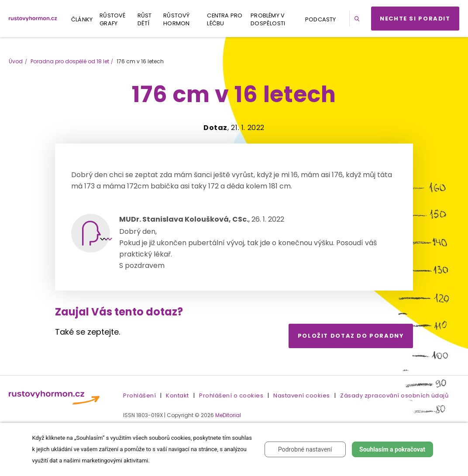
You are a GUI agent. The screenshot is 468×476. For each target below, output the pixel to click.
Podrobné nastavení (305, 449)
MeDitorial (228, 415)
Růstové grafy (112, 19)
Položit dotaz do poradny (351, 336)
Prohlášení (139, 396)
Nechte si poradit (415, 19)
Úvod (16, 61)
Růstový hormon (176, 19)
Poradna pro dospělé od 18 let (70, 61)
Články (82, 19)
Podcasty (321, 19)
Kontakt (177, 396)
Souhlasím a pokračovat (392, 449)
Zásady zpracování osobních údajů (394, 396)
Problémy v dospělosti (268, 19)
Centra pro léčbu (225, 19)
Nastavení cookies (302, 396)
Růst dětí (145, 19)
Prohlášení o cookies (231, 396)
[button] (358, 19)
